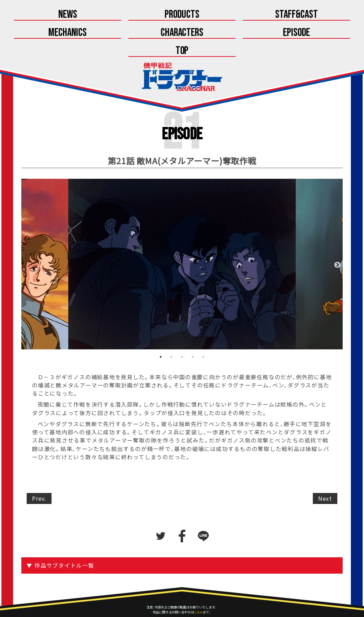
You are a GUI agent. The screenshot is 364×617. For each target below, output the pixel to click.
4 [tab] (193, 340)
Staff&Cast (226, 15)
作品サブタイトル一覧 (65, 549)
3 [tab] (182, 340)
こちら (198, 595)
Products (138, 15)
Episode (182, 34)
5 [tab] (203, 340)
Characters (94, 34)
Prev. (39, 482)
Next (337, 248)
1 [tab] (161, 340)
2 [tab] (171, 340)
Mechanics (315, 15)
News (50, 15)
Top (270, 34)
